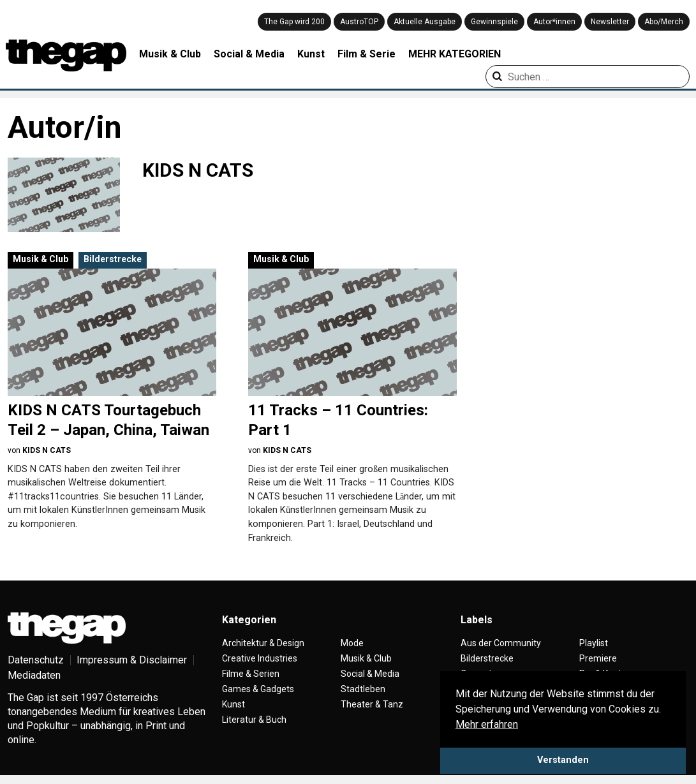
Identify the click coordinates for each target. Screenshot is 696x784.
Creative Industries (260, 665)
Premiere (598, 665)
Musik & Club (170, 54)
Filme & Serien (251, 680)
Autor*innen (554, 22)
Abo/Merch (664, 22)
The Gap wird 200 (294, 22)
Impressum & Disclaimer (132, 666)
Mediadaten (34, 682)
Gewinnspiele (494, 22)
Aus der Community (501, 649)
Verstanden (563, 760)
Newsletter (610, 22)
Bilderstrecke (113, 259)
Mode (352, 649)
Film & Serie (367, 54)
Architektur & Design (263, 649)
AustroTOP (359, 22)
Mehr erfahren (487, 724)
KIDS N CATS (47, 450)
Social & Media (249, 54)
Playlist (594, 649)
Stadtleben (363, 695)
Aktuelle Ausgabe (425, 22)
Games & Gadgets (258, 695)
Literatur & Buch (254, 726)
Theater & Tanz (372, 711)
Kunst (311, 54)
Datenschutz (36, 666)
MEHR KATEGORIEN (455, 54)
